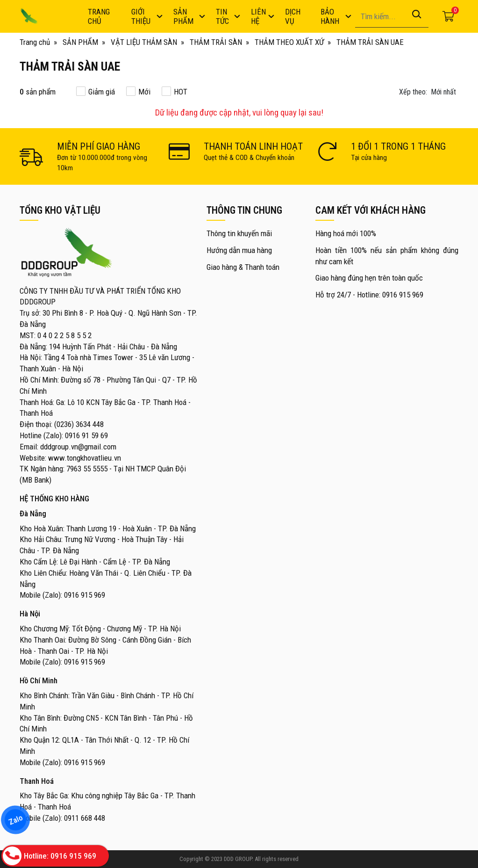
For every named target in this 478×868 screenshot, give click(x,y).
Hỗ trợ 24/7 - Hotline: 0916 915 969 (369, 295)
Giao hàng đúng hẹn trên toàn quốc (369, 278)
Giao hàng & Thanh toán (243, 267)
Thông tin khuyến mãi (239, 233)
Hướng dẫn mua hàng (239, 250)
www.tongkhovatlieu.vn (85, 458)
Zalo (15, 820)
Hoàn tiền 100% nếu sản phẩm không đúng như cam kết (387, 256)
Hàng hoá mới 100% (346, 233)
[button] (429, 92)
